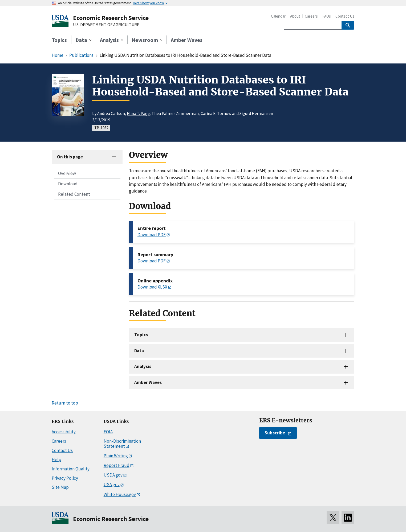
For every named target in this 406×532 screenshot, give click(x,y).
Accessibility (64, 432)
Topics (59, 40)
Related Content (74, 194)
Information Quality (71, 469)
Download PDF (152, 235)
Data (139, 351)
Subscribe (275, 433)
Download (68, 184)
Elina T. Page (138, 113)
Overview (67, 173)
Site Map (60, 487)
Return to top (65, 403)
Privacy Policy (65, 478)
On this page (70, 157)
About (295, 16)
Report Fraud (117, 465)
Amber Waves (187, 40)
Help (56, 459)
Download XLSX (152, 287)
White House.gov (120, 494)
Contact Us (345, 16)
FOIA (108, 432)
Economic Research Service (111, 18)
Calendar (278, 16)
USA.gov (112, 485)
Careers (311, 16)
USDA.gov (113, 475)
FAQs (327, 16)
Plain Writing (116, 456)
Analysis (143, 366)
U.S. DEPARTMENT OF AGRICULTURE (106, 25)
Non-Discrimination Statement (122, 444)
